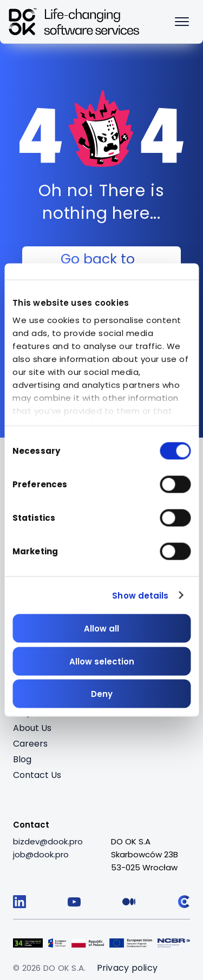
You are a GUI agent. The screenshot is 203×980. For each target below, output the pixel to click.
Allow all (101, 629)
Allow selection (102, 661)
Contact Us (37, 775)
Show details (140, 595)
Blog (22, 759)
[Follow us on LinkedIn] (19, 902)
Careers (30, 744)
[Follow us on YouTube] (74, 902)
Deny (102, 694)
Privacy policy (127, 968)
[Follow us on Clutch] (184, 902)
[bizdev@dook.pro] (48, 842)
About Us (32, 728)
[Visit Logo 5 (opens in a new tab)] (174, 942)
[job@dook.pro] (41, 855)
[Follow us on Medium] (129, 902)
